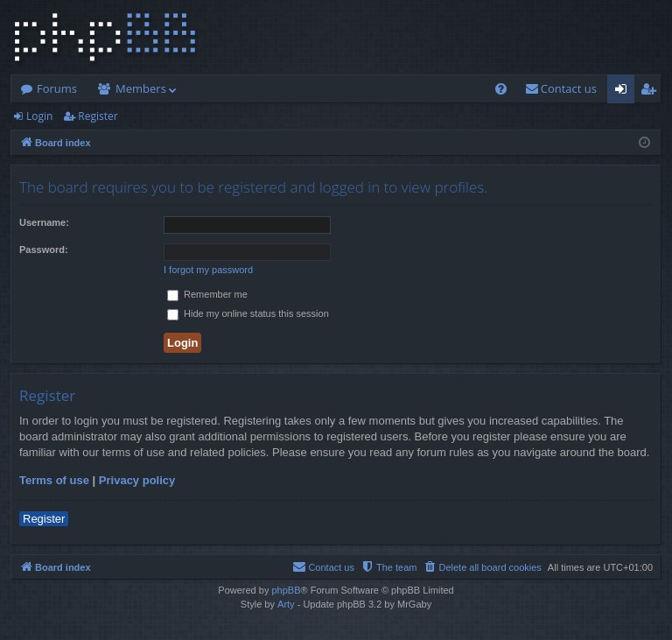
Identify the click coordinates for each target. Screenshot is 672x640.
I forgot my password (208, 270)
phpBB (286, 590)
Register (98, 116)
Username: (44, 222)
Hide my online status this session (248, 313)
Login (39, 116)
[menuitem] (501, 89)
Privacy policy (137, 480)
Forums (57, 88)
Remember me (207, 294)
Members (141, 88)
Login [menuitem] (624, 92)
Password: (44, 250)
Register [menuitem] (652, 92)
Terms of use (54, 480)
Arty (286, 604)
